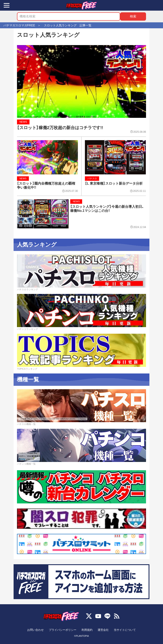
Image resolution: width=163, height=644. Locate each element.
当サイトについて (125, 630)
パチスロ (92, 178)
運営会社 (103, 630)
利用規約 (87, 630)
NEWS (23, 122)
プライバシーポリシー (63, 630)
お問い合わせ (35, 630)
